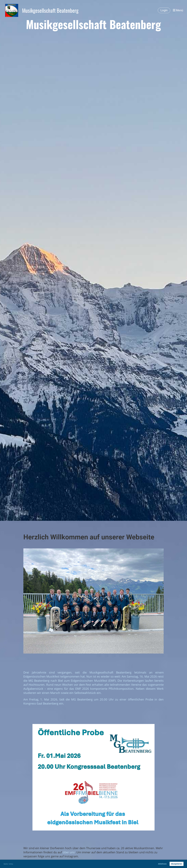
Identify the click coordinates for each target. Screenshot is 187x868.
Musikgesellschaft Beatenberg (50, 10)
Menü (178, 10)
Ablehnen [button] (162, 864)
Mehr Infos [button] (8, 864)
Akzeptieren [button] (176, 864)
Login (164, 10)
